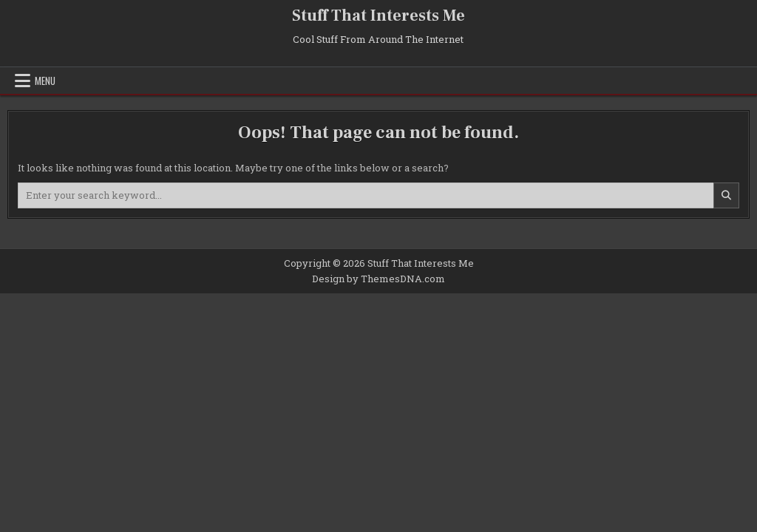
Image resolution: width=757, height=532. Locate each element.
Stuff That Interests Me (378, 16)
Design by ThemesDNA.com (378, 279)
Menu (45, 81)
